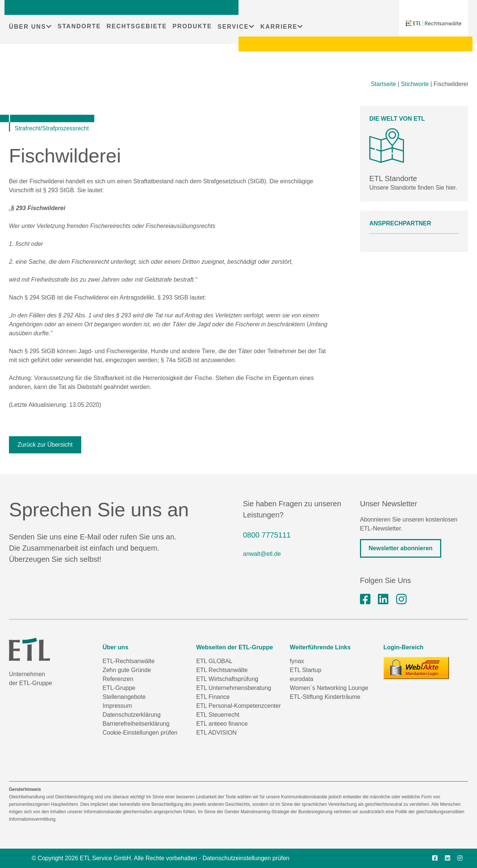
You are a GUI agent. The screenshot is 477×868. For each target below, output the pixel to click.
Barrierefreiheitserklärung (136, 724)
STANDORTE (79, 26)
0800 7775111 (267, 535)
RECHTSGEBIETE (137, 26)
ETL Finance (213, 697)
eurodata (302, 679)
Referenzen (118, 679)
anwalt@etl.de (262, 554)
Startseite (383, 84)
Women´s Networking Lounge (329, 688)
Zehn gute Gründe (127, 670)
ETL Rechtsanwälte (222, 670)
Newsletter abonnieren (401, 548)
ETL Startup (306, 670)
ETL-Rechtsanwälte (129, 661)
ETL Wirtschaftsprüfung (227, 679)
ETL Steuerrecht (218, 715)
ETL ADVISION (216, 733)
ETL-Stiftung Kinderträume (325, 697)
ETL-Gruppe (119, 688)
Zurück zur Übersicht (45, 445)
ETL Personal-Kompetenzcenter (238, 706)
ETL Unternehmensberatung (233, 688)
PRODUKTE (192, 26)
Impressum (117, 706)
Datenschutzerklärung (132, 715)
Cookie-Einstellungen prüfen (140, 733)
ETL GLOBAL (214, 661)
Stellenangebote (124, 697)
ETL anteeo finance (222, 724)
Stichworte (415, 84)
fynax (297, 661)
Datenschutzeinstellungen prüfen (246, 858)
